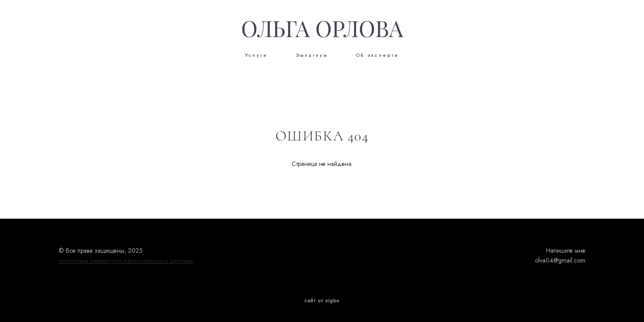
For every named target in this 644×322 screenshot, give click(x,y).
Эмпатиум (312, 55)
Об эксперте (377, 55)
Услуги (256, 55)
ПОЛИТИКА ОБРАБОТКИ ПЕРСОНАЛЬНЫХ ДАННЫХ (126, 261)
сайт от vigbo (322, 301)
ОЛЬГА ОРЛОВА (322, 29)
